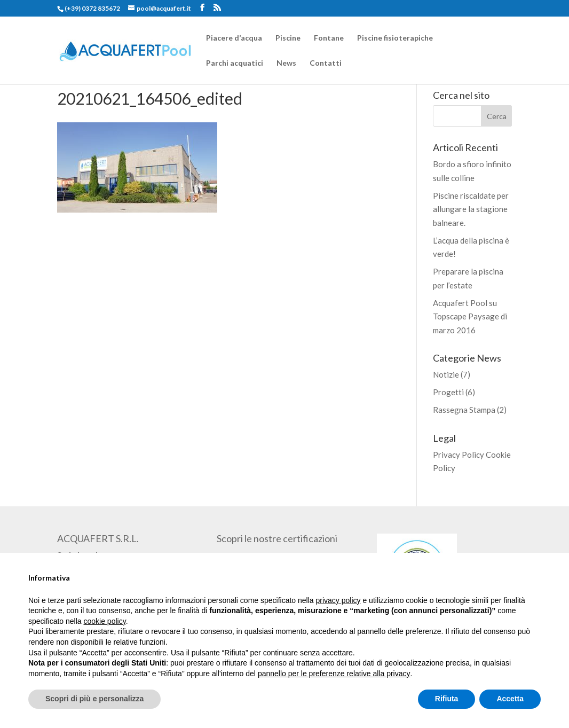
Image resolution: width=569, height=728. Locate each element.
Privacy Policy (459, 455)
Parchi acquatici (235, 63)
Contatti (326, 63)
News (286, 63)
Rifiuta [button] (447, 699)
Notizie (446, 374)
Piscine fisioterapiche (395, 38)
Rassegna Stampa (464, 410)
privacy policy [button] (338, 600)
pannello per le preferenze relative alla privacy (334, 674)
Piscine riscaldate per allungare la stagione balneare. (471, 209)
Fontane (329, 38)
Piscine (288, 38)
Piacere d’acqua (234, 38)
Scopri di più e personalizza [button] (94, 699)
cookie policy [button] (105, 621)
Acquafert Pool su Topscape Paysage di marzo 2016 (470, 316)
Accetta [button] (510, 699)
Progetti (448, 392)
